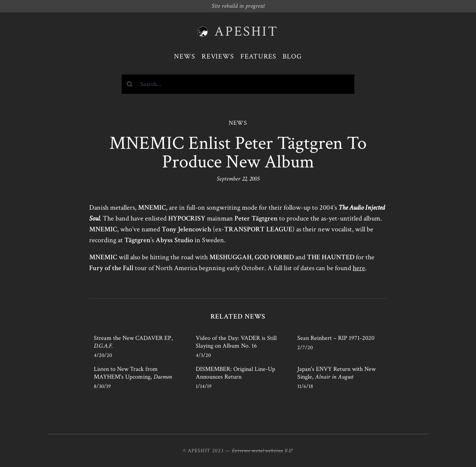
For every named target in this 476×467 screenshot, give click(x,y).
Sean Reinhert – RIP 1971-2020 (336, 338)
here (359, 268)
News (185, 56)
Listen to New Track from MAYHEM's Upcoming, (133, 373)
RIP (289, 451)
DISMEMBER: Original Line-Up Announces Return (235, 373)
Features (258, 56)
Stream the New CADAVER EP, (133, 342)
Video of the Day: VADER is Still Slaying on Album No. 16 (236, 342)
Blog (292, 56)
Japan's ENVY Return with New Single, (336, 373)
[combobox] (238, 84)
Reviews (218, 56)
